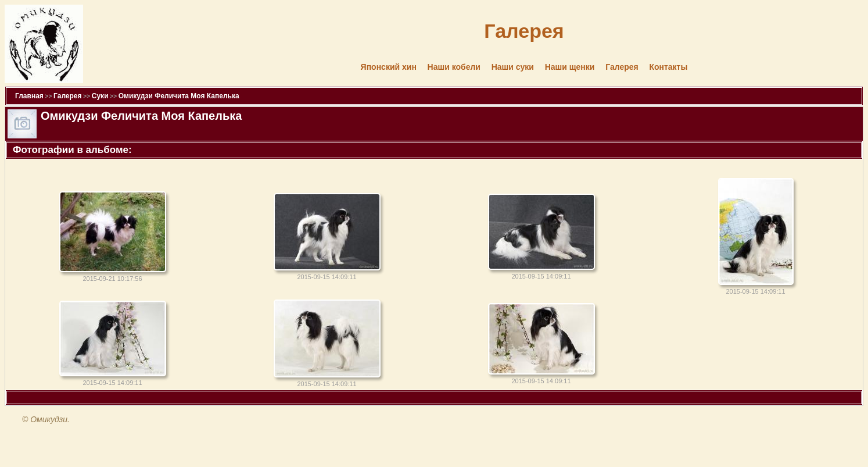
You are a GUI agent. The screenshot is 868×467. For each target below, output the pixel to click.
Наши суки (513, 67)
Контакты (668, 67)
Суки (100, 96)
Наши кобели (454, 67)
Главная (29, 96)
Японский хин (389, 67)
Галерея (622, 67)
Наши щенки (570, 67)
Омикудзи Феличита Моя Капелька (179, 96)
